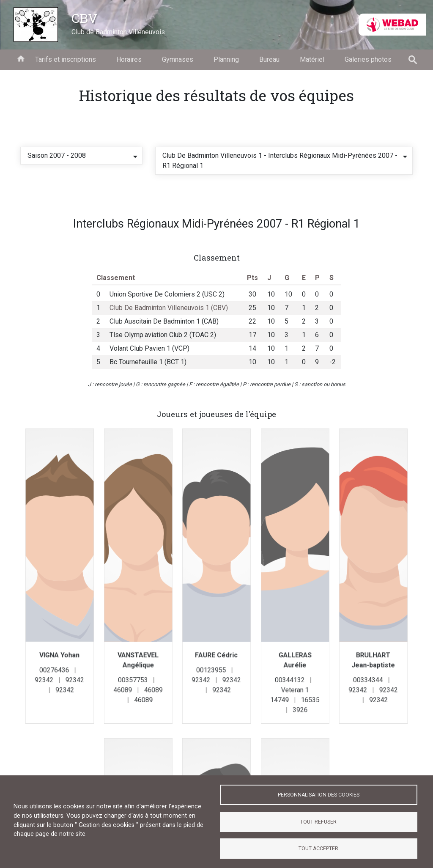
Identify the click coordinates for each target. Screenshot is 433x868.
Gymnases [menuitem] (178, 59)
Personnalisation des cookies (319, 795)
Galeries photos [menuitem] (368, 59)
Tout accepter (318, 849)
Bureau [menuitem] (269, 59)
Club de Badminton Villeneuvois (118, 32)
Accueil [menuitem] (21, 58)
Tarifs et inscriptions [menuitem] (66, 59)
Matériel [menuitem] (312, 59)
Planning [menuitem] (226, 59)
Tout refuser (318, 822)
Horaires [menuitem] (129, 59)
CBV (85, 18)
